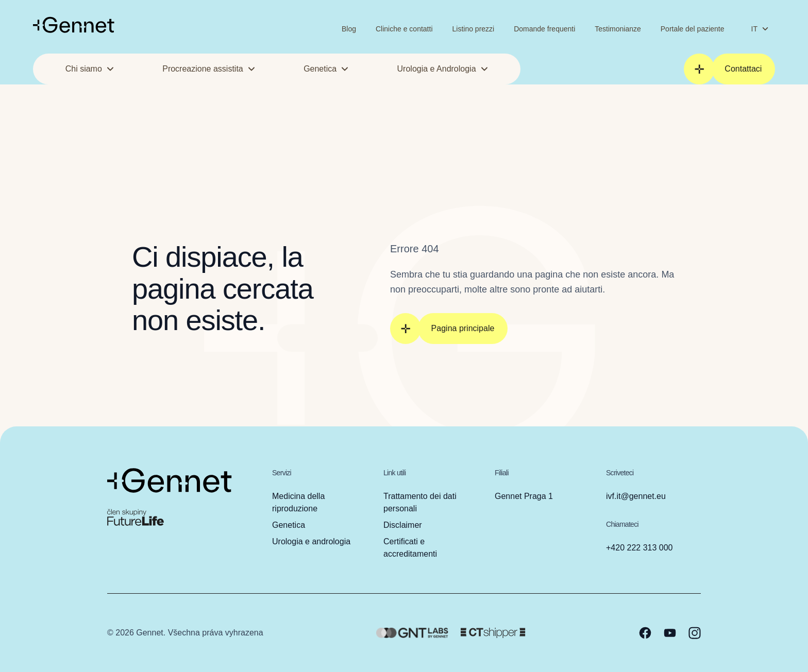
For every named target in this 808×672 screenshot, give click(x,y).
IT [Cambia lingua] (760, 29)
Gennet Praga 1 (524, 496)
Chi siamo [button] (90, 69)
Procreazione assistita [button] (209, 69)
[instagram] (695, 633)
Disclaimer (403, 525)
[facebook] (645, 633)
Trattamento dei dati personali (420, 502)
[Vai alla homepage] (74, 25)
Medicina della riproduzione (298, 502)
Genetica (289, 525)
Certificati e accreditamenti (410, 548)
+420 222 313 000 (639, 548)
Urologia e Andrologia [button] (443, 69)
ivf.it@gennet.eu (636, 496)
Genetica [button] (326, 69)
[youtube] (670, 633)
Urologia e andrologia (311, 541)
